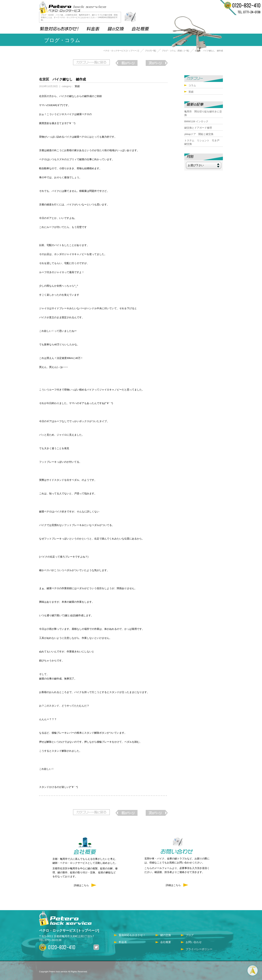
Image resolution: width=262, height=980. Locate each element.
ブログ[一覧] (150, 51)
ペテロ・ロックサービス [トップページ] (121, 51)
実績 (77, 85)
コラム (192, 85)
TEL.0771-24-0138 (50, 937)
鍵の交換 (166, 932)
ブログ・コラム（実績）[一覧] (175, 51)
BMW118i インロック (196, 121)
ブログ (190, 932)
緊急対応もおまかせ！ (132, 932)
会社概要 (166, 939)
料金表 (123, 939)
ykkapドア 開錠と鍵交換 (199, 134)
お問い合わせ (194, 939)
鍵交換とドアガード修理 (198, 128)
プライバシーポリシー (199, 946)
